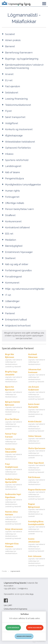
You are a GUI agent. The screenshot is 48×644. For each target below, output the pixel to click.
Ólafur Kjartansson (37, 453)
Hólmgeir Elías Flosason (14, 549)
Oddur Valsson (37, 440)
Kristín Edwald (37, 426)
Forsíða (4, 571)
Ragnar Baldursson (37, 494)
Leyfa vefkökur (13, 628)
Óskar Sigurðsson (37, 468)
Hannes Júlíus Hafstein (14, 518)
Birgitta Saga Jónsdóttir (14, 377)
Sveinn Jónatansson (37, 545)
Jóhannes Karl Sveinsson (37, 376)
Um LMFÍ (8, 605)
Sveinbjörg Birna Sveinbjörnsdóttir (37, 528)
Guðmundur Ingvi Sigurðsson (14, 500)
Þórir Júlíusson (37, 561)
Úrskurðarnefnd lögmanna (15, 609)
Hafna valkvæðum (35, 628)
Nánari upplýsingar (24, 636)
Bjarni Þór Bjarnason (14, 392)
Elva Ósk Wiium (14, 424)
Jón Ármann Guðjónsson (37, 393)
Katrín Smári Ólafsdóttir (37, 410)
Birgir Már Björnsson (14, 361)
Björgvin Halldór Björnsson (14, 408)
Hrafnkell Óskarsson (37, 359)
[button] (44, 3)
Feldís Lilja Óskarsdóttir (14, 454)
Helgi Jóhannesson (14, 534)
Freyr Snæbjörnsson (14, 469)
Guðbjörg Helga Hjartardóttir (14, 484)
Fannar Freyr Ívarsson (14, 439)
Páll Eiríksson (37, 481)
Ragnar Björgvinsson (37, 510)
